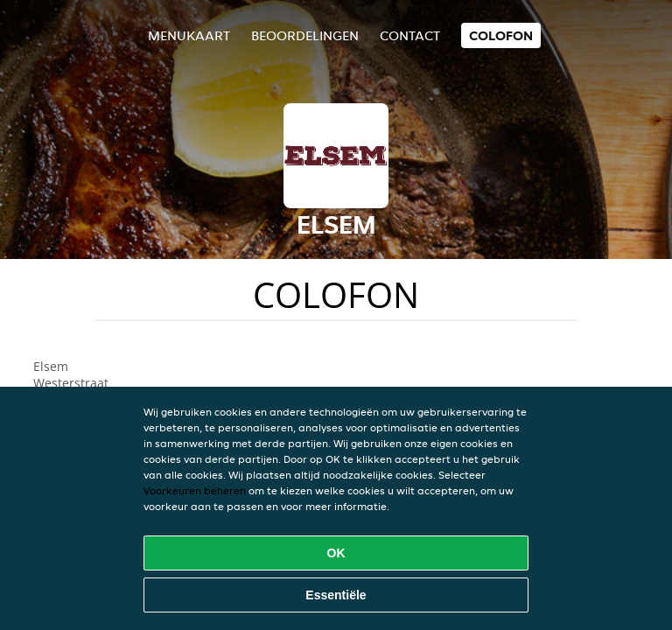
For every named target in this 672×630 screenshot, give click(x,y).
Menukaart (189, 35)
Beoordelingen (305, 35)
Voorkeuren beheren (195, 490)
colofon (501, 35)
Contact (410, 35)
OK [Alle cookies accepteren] (336, 553)
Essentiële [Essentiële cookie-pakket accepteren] (336, 595)
